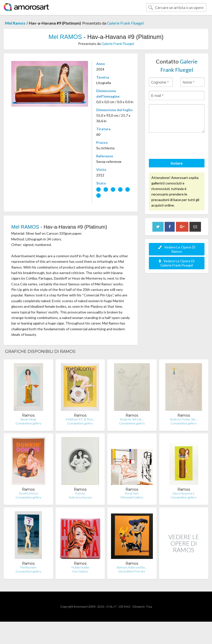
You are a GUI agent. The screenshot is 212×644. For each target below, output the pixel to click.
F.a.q (149, 606)
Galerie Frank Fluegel (125, 23)
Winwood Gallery (132, 497)
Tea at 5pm (132, 493)
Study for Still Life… (132, 419)
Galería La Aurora (80, 497)
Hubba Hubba (80, 567)
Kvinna (80, 493)
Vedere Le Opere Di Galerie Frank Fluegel (177, 263)
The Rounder (28, 567)
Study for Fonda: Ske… (184, 419)
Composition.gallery (28, 423)
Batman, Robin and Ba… (132, 567)
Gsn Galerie (80, 571)
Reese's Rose (28, 419)
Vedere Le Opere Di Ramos (177, 249)
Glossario (138, 606)
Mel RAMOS (65, 37)
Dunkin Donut (28, 493)
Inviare (177, 163)
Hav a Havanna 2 (184, 493)
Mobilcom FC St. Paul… (80, 419)
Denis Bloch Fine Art (132, 571)
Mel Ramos (15, 23)
